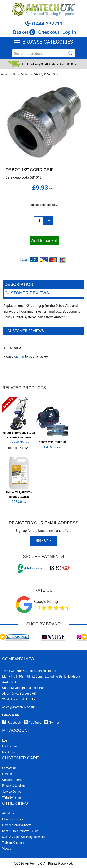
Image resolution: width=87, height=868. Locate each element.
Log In (69, 32)
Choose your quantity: (43, 205)
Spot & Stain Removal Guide (20, 831)
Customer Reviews (44, 293)
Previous (3, 637)
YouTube (32, 723)
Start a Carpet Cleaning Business (24, 837)
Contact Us (9, 768)
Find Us (7, 774)
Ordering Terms (12, 780)
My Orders (9, 752)
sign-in (19, 356)
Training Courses (13, 843)
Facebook (12, 723)
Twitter (51, 723)
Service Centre (12, 792)
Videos (7, 849)
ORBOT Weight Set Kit (53, 442)
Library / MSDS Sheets (17, 825)
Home (5, 74)
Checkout (49, 32)
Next (84, 637)
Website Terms (12, 797)
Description (19, 284)
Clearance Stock (13, 819)
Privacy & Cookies (14, 786)
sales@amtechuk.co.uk (18, 707)
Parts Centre (21, 74)
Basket (24, 32)
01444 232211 (46, 24)
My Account (10, 746)
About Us (8, 813)
